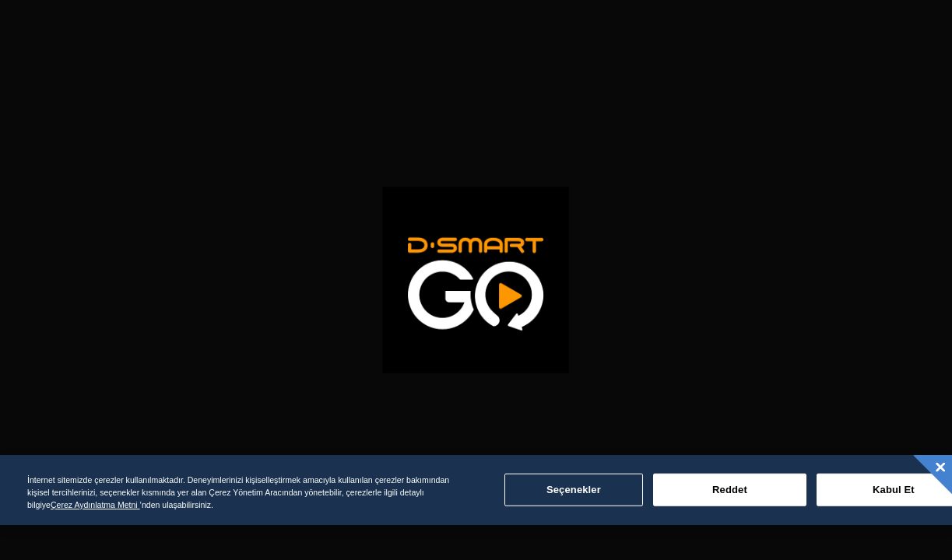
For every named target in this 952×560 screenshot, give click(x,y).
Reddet (730, 490)
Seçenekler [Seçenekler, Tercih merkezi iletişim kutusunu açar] (574, 490)
